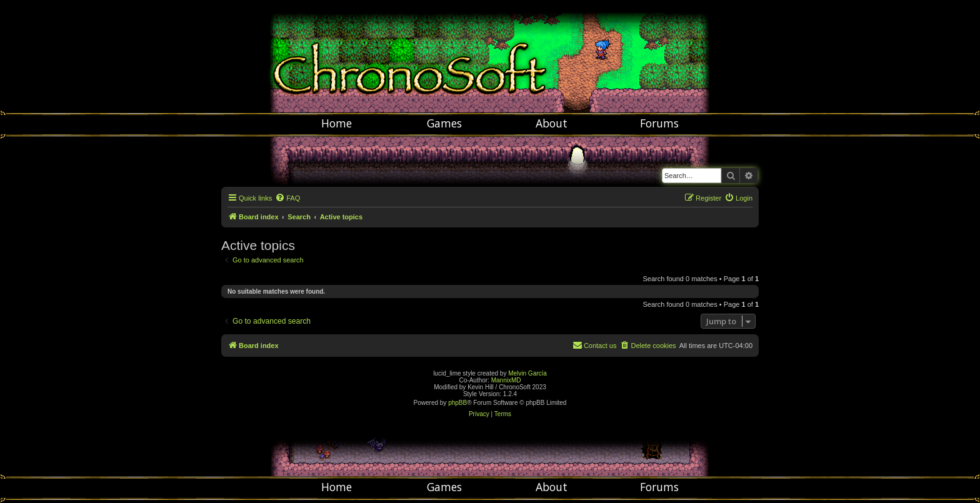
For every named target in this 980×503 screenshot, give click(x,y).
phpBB (457, 403)
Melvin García (527, 373)
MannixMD (506, 380)
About (552, 123)
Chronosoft (490, 56)
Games (444, 123)
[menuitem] (287, 198)
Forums (659, 123)
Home (337, 123)
